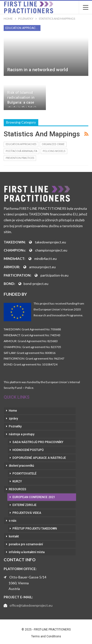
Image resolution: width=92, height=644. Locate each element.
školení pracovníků (21, 466)
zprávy (13, 419)
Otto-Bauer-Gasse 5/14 (28, 577)
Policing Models (54, 151)
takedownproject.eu (50, 242)
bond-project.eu (36, 284)
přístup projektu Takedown (35, 529)
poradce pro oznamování (26, 544)
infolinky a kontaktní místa (27, 552)
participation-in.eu (54, 275)
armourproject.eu (42, 267)
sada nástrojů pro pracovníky (38, 442)
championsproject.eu (51, 250)
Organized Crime (53, 144)
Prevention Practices (20, 158)
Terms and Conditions (46, 636)
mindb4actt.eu (46, 259)
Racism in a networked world (38, 70)
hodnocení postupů (28, 450)
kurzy (17, 481)
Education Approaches (23, 28)
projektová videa (27, 513)
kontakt (14, 536)
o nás (13, 521)
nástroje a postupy (22, 434)
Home (13, 411)
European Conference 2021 (34, 497)
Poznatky (15, 426)
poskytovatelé (25, 474)
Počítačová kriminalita (21, 151)
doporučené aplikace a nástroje (39, 458)
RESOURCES (18, 489)
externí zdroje (25, 505)
